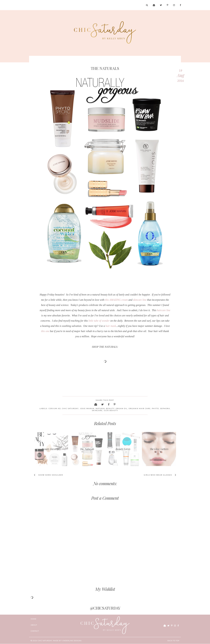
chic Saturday (45, 641)
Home (34, 619)
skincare (97, 410)
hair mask (111, 326)
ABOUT (34, 625)
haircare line (164, 310)
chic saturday (70, 408)
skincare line (140, 300)
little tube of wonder (99, 321)
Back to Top (173, 641)
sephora (165, 408)
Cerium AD (55, 408)
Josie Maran (87, 408)
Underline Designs (72, 641)
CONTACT (35, 631)
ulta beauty (111, 410)
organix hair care (140, 408)
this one (45, 331)
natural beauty (105, 408)
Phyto (155, 408)
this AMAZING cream (116, 300)
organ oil (122, 408)
